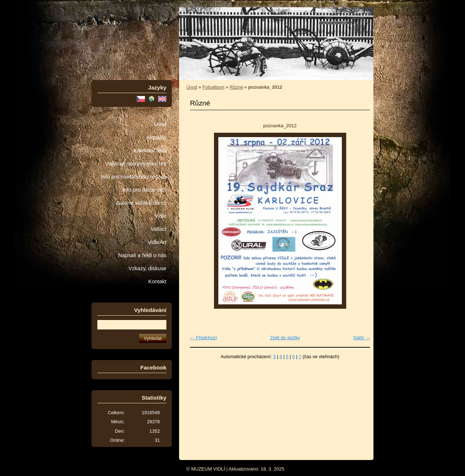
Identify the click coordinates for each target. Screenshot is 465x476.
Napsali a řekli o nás (142, 255)
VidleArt (157, 242)
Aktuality (156, 137)
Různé (236, 87)
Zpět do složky (285, 338)
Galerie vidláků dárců (141, 203)
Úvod (160, 124)
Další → (361, 338)
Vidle (161, 216)
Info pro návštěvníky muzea (134, 177)
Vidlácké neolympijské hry (136, 164)
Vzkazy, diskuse (147, 268)
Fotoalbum (213, 87)
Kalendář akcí (150, 151)
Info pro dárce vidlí (144, 190)
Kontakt (157, 281)
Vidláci (159, 229)
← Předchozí (203, 338)
